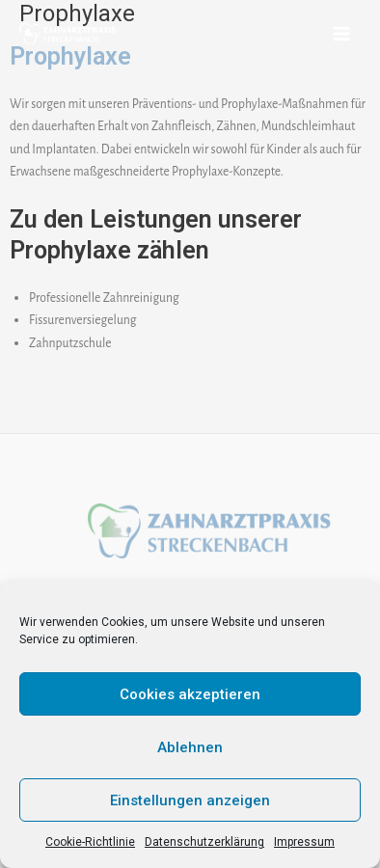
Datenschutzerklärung (204, 842)
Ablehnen (190, 747)
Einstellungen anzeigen (190, 800)
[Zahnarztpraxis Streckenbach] (68, 34)
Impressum (304, 842)
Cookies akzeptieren (190, 694)
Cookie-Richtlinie (90, 842)
